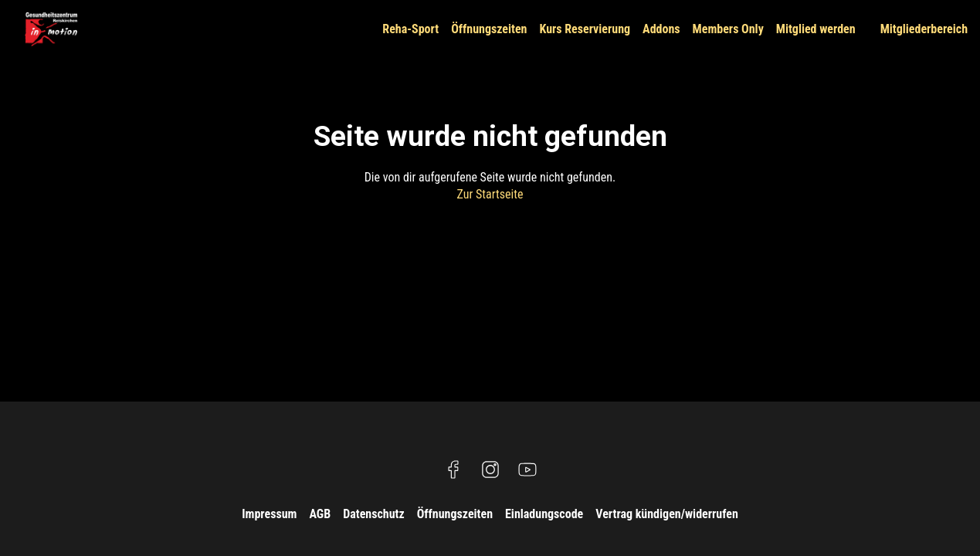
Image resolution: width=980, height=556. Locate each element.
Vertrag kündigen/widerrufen (667, 514)
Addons (661, 29)
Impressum (269, 514)
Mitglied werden (816, 29)
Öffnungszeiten (489, 29)
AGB (320, 514)
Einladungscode (544, 514)
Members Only (728, 29)
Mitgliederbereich (924, 29)
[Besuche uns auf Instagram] (490, 470)
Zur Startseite (490, 194)
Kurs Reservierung (585, 29)
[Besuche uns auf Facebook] (453, 470)
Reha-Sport (410, 29)
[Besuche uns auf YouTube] (527, 470)
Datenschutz (374, 514)
